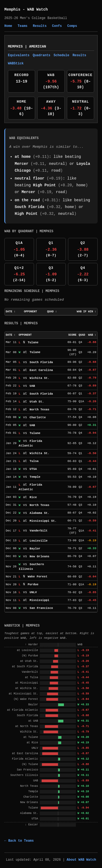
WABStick (16, 64)
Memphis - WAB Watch (26, 10)
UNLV (33, 592)
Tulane (33, 342)
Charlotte (38, 417)
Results (40, 26)
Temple (35, 477)
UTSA (33, 469)
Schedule (61, 55)
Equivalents (19, 55)
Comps (72, 26)
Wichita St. (40, 378)
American (38, 47)
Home (8, 26)
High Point (44, 185)
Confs (57, 26)
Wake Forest (38, 577)
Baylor (35, 549)
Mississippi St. (43, 521)
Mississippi (40, 600)
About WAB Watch (81, 860)
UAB (32, 386)
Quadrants (41, 55)
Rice (33, 497)
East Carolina (41, 370)
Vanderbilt (39, 531)
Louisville (39, 541)
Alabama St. (40, 513)
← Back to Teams (19, 841)
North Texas (40, 410)
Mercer (21, 164)
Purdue (33, 584)
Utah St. (37, 402)
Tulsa (34, 461)
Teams (23, 26)
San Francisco (41, 608)
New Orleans (40, 556)
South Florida (30, 207)
